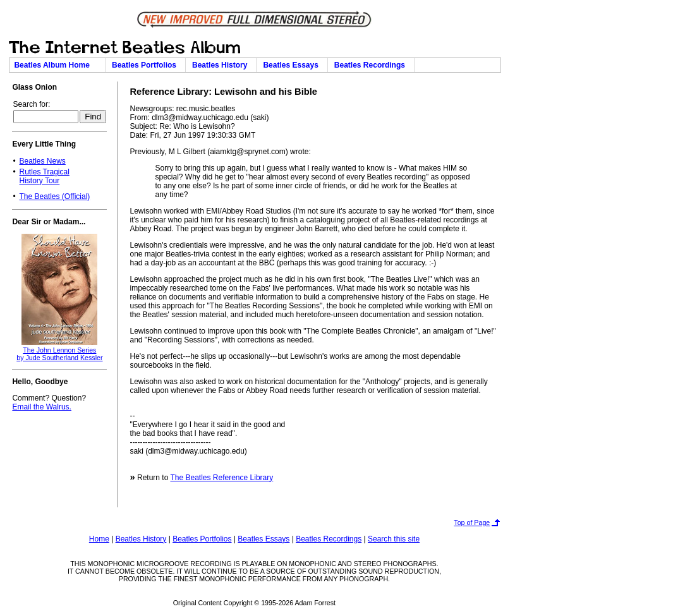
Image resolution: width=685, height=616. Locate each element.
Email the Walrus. (42, 407)
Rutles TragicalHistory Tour (44, 176)
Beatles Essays (293, 65)
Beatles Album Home (57, 65)
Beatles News (42, 161)
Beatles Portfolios (146, 65)
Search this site (394, 539)
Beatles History (222, 65)
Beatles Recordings (372, 65)
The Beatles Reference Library (221, 478)
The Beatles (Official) (54, 196)
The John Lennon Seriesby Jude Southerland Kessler (59, 354)
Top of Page (472, 522)
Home (99, 539)
